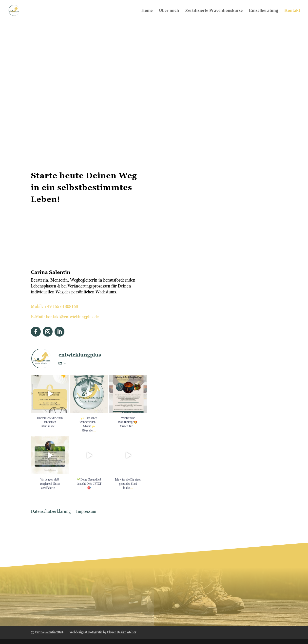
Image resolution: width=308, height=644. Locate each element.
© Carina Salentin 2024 (47, 632)
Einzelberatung (263, 11)
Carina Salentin (51, 272)
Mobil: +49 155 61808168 (54, 306)
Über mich (169, 11)
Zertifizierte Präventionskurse (214, 11)
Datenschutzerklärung (51, 512)
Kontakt (292, 11)
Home (147, 11)
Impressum (86, 512)
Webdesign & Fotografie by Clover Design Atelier (103, 632)
